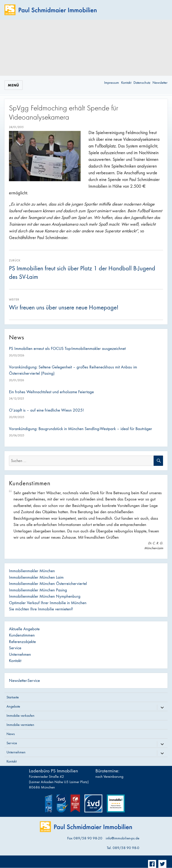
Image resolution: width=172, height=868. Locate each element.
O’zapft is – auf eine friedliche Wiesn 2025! (46, 410)
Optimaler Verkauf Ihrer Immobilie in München (48, 603)
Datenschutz (142, 83)
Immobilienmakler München (32, 571)
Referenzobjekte (22, 642)
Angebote (13, 706)
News (11, 734)
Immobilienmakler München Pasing (38, 590)
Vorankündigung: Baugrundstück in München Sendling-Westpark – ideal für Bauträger (81, 429)
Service (15, 648)
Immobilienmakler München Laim (36, 577)
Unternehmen (20, 654)
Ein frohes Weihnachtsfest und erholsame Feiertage (51, 392)
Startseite (13, 697)
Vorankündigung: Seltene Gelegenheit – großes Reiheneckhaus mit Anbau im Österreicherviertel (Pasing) (73, 370)
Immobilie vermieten (20, 725)
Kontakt (126, 83)
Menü (14, 85)
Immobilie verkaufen (20, 716)
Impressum (112, 83)
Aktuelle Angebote (24, 629)
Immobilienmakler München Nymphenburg (45, 596)
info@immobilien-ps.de (123, 838)
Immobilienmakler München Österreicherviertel (48, 584)
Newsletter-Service (24, 681)
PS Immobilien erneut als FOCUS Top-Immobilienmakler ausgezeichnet (67, 349)
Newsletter (160, 83)
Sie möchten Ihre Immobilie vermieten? (41, 609)
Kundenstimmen (22, 635)
